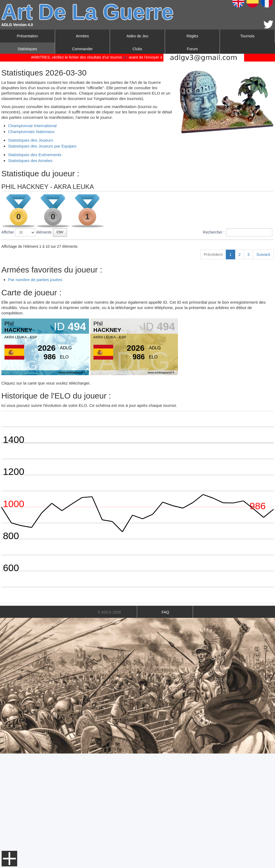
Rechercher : (238, 232)
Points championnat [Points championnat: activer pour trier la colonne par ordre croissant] (244, 245)
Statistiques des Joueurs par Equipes (42, 146)
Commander (82, 49)
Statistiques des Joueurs (31, 140)
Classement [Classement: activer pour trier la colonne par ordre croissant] (155, 245)
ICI (125, 57)
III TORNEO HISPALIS (29, 305)
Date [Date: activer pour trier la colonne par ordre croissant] (103, 245)
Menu (9, 859)
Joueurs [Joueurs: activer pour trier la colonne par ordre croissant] (185, 245)
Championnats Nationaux (31, 132)
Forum (192, 49)
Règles (192, 36)
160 (207, 265)
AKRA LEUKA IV (24, 325)
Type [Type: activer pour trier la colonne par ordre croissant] (128, 245)
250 (207, 275)
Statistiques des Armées (30, 161)
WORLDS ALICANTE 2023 (32, 345)
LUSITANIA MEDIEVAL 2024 (34, 315)
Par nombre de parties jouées (35, 394)
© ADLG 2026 (109, 727)
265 (207, 285)
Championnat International (32, 126)
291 (207, 295)
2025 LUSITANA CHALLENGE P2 (38, 275)
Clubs (137, 49)
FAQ (165, 727)
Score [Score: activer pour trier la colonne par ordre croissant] (209, 245)
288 (207, 335)
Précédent (213, 369)
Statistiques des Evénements (35, 155)
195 (207, 305)
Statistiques (27, 49)
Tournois (247, 36)
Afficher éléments (26, 232)
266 (207, 345)
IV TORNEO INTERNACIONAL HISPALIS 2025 (49, 265)
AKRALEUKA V (23, 295)
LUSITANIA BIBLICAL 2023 (33, 335)
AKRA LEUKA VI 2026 (28, 255)
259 (207, 255)
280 (207, 315)
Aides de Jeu (137, 36)
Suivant (263, 369)
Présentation (27, 36)
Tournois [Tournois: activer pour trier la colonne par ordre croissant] (12, 245)
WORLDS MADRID (26, 285)
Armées (82, 36)
